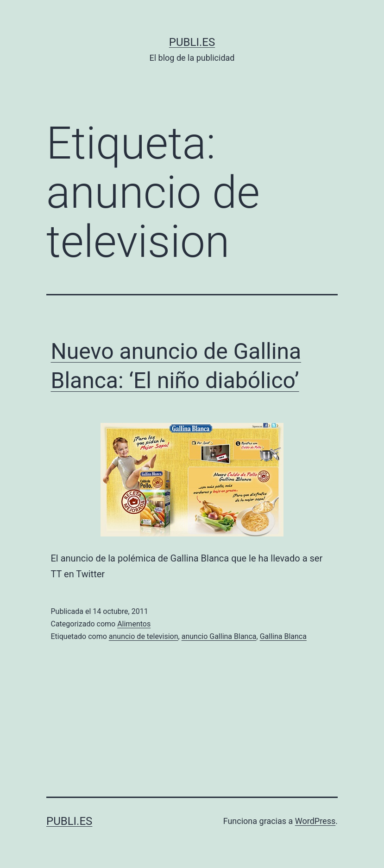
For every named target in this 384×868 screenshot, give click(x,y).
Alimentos (134, 624)
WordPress (315, 821)
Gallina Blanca (283, 636)
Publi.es (192, 42)
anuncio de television (144, 636)
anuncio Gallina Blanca (219, 636)
